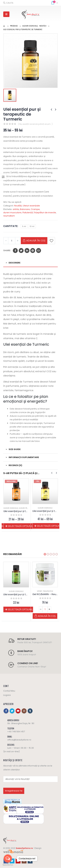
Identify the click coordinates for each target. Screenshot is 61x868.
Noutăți (18, 206)
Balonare (25, 209)
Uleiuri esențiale (31, 206)
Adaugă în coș (36, 240)
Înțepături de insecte (45, 213)
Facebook (15, 251)
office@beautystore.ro (19, 740)
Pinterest (33, 251)
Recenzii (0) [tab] (15, 465)
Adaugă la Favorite (51, 241)
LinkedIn (27, 251)
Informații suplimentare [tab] (24, 457)
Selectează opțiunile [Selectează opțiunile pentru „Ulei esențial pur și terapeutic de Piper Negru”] (20, 526)
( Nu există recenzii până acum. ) (35, 124)
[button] (45, 554)
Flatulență (28, 213)
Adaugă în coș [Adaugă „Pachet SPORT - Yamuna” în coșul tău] (18, 616)
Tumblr (30, 711)
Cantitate (10, 226)
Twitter (21, 251)
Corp (16, 591)
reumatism (9, 216)
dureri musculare (12, 213)
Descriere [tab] (14, 263)
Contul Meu (9, 691)
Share (7, 250)
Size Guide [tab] (15, 449)
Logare (7, 695)
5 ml (24, 226)
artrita (16, 209)
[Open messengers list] (8, 859)
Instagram (24, 711)
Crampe (35, 209)
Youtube (18, 711)
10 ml (32, 226)
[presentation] (52, 473)
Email (39, 251)
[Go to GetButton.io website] (8, 865)
